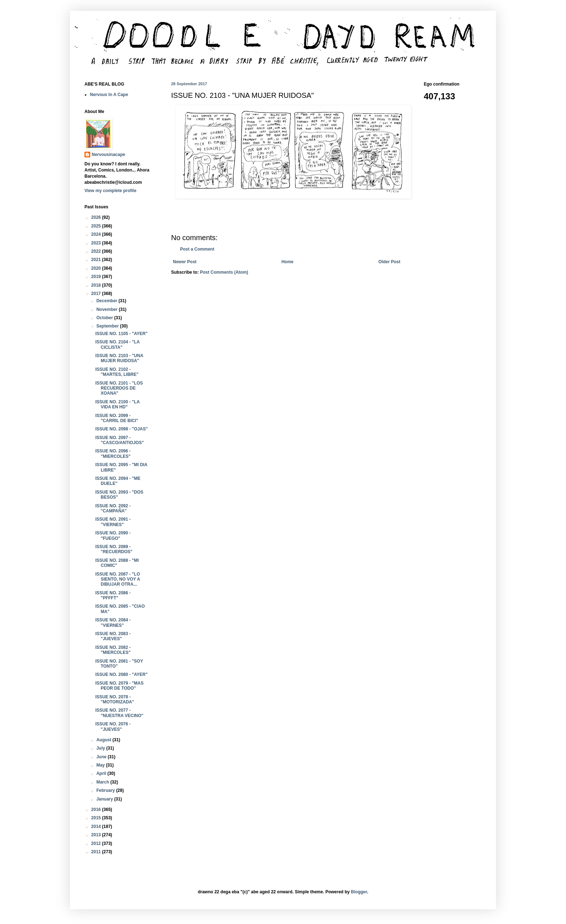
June (102, 757)
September (108, 326)
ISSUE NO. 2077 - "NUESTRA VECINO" (119, 713)
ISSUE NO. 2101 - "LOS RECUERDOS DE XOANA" (119, 388)
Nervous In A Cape (109, 95)
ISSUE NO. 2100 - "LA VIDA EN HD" (117, 404)
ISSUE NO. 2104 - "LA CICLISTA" (117, 344)
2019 (97, 277)
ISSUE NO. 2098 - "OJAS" (121, 429)
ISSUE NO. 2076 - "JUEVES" (113, 726)
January (105, 799)
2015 (97, 818)
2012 (97, 843)
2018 (97, 285)
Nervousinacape (108, 155)
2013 (97, 835)
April (102, 773)
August (105, 740)
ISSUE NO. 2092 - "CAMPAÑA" (113, 508)
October (105, 318)
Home (288, 262)
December (107, 301)
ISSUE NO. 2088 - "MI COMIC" (117, 563)
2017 (97, 294)
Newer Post (185, 262)
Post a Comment (197, 249)
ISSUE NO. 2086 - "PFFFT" (113, 595)
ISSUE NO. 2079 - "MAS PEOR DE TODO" (119, 686)
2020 (97, 268)
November (108, 309)
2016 (97, 810)
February (106, 790)
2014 (97, 827)
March (103, 782)
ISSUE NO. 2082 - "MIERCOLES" (113, 650)
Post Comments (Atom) (224, 272)
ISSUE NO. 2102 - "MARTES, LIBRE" (117, 372)
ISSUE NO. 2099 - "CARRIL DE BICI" (117, 418)
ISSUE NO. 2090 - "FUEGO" (113, 535)
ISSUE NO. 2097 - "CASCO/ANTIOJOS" (119, 440)
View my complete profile (110, 191)
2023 (97, 243)
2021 (97, 260)
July (101, 748)
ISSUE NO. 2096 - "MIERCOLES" (113, 454)
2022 (97, 251)
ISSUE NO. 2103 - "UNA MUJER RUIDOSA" (119, 358)
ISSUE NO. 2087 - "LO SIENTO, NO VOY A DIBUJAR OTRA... (118, 579)
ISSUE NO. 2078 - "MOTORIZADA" (115, 699)
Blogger (359, 892)
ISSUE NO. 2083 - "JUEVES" (113, 636)
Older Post (389, 262)
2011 (97, 852)
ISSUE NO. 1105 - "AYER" (121, 334)
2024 (97, 234)
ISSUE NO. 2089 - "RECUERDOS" (114, 549)
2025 (97, 226)
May (101, 765)
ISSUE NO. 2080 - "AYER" (121, 674)
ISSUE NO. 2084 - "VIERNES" (113, 622)
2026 (97, 217)
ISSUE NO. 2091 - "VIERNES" (113, 522)
